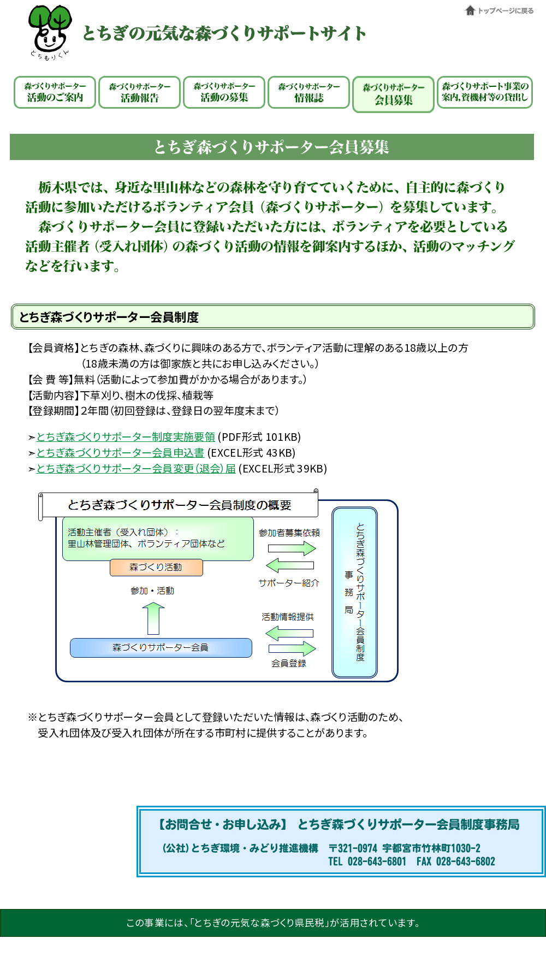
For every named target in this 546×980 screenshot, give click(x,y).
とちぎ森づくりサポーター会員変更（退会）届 (136, 468)
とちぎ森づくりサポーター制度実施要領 (126, 436)
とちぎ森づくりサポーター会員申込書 (120, 452)
